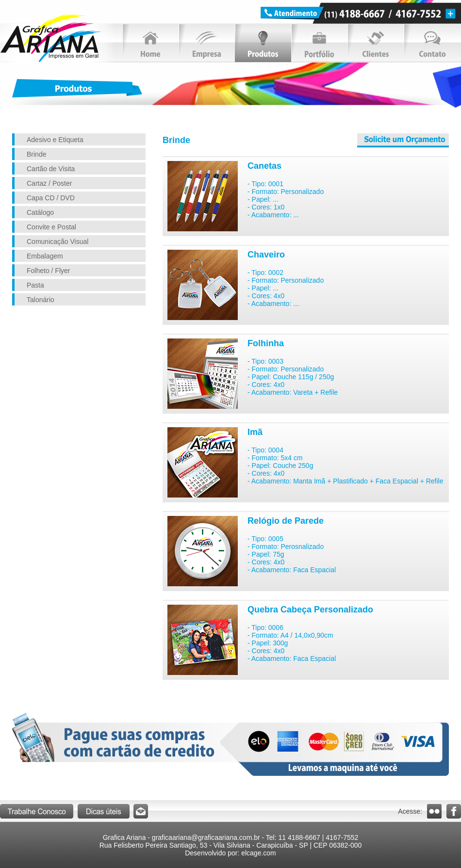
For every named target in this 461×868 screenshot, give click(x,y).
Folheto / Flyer (48, 271)
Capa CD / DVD (51, 198)
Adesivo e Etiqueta (55, 140)
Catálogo (40, 212)
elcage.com (259, 853)
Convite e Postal (51, 227)
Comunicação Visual (58, 241)
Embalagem (45, 256)
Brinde (36, 154)
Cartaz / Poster (49, 183)
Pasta (35, 285)
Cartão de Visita (51, 169)
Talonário (41, 300)
